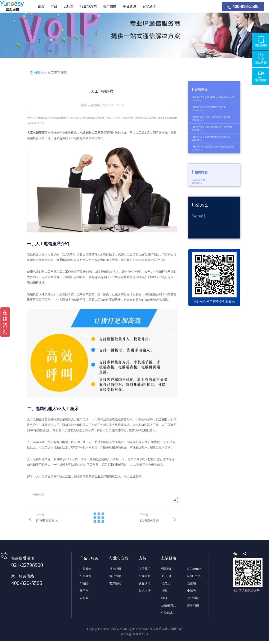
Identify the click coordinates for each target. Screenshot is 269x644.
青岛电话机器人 (47, 520)
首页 (41, 6)
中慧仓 (192, 591)
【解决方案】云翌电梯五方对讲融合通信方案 (213, 97)
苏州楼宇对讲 (149, 520)
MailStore (194, 576)
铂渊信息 (167, 613)
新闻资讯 (37, 73)
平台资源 (129, 6)
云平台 (84, 591)
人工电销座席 (57, 73)
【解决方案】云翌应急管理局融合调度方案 (212, 127)
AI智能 (84, 583)
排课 (164, 591)
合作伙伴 (145, 583)
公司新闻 (145, 576)
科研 (164, 598)
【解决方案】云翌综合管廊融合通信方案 (211, 137)
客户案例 (110, 6)
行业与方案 (88, 6)
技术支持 (145, 591)
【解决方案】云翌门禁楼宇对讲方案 (209, 107)
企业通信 (85, 569)
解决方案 (115, 576)
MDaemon (194, 569)
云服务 (69, 6)
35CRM (166, 576)
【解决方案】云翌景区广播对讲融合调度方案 (213, 147)
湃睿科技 (193, 605)
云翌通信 (149, 6)
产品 (54, 6)
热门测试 (198, 216)
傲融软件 (167, 569)
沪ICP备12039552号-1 (134, 634)
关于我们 (145, 569)
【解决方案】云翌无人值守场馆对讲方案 (211, 117)
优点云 (166, 583)
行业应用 (115, 569)
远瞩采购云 (169, 605)
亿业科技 (193, 598)
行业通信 (85, 576)
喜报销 (192, 583)
